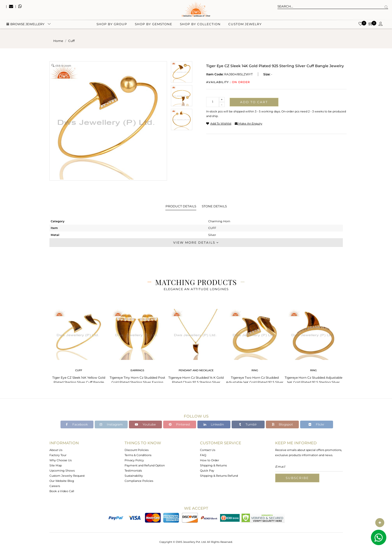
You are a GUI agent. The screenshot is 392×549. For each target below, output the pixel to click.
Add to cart (254, 102)
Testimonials (133, 471)
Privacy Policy (134, 460)
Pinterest (180, 424)
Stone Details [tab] (214, 206)
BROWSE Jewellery (25, 26)
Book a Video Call (62, 491)
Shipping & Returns (213, 465)
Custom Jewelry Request (67, 476)
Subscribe (297, 478)
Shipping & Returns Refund (219, 476)
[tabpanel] (79, 347)
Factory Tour (58, 455)
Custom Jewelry (245, 26)
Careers (55, 486)
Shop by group (112, 26)
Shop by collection (200, 26)
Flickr (316, 424)
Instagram (111, 424)
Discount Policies (137, 450)
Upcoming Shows (62, 471)
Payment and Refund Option (145, 465)
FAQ (203, 455)
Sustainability (134, 476)
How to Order (210, 460)
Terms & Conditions (138, 455)
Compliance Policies (139, 481)
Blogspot (282, 424)
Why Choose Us (60, 460)
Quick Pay (207, 471)
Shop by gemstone (154, 26)
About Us (56, 450)
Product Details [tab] (181, 206)
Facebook (77, 424)
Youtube (145, 424)
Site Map (56, 465)
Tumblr (248, 424)
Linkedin (214, 424)
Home (58, 41)
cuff (71, 41)
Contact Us (208, 450)
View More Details (196, 242)
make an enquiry (249, 123)
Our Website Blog (62, 481)
